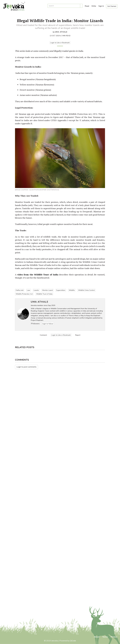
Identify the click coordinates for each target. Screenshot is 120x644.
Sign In (101, 6)
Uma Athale (61, 32)
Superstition (61, 290)
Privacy (114, 637)
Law (29, 290)
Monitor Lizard (48, 290)
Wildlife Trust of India (44, 294)
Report (78, 335)
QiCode (73, 641)
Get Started (112, 6)
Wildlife (72, 290)
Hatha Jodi (20, 290)
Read (87, 6)
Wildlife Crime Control (86, 290)
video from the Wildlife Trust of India (38, 275)
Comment (43, 335)
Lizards (36, 290)
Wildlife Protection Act (24, 294)
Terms (105, 637)
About (97, 637)
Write (94, 6)
